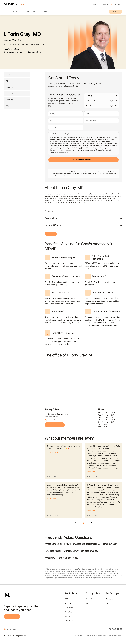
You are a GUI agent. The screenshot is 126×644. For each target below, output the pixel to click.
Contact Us (69, 621)
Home (6, 12)
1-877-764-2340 (75, 151)
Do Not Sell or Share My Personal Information (101, 636)
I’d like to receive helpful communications (67, 134)
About (9, 81)
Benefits (10, 87)
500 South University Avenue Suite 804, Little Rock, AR (26, 44)
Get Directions (55, 425)
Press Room (69, 612)
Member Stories (33, 12)
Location (10, 94)
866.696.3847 (117, 4)
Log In (106, 4)
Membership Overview (18, 12)
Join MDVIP (44, 12)
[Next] (91, 523)
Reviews (10, 100)
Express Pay (69, 625)
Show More (51, 452)
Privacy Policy (106, 137)
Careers (68, 616)
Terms (120, 636)
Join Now (10, 75)
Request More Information (83, 160)
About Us (68, 603)
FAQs (8, 106)
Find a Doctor (115, 12)
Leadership (69, 608)
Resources (54, 12)
